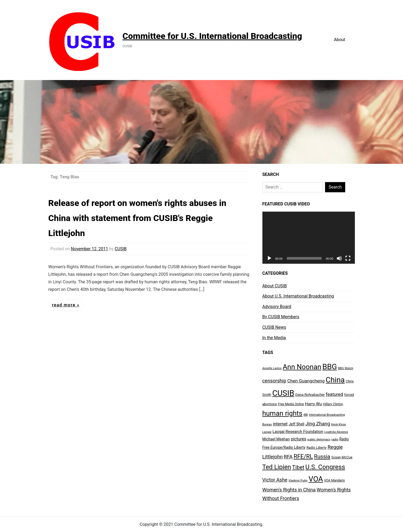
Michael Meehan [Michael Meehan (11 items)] (276, 439)
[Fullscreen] (348, 258)
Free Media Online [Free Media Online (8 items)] (291, 404)
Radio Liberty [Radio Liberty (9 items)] (317, 448)
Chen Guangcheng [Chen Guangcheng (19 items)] (306, 381)
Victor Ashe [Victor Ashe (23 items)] (275, 480)
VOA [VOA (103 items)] (316, 479)
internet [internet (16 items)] (280, 424)
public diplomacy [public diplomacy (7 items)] (319, 439)
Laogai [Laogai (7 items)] (267, 432)
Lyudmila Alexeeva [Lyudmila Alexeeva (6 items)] (336, 432)
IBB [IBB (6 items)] (306, 415)
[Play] (269, 258)
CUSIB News (274, 327)
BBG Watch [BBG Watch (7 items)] (346, 368)
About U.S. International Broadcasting (298, 296)
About (340, 40)
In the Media (274, 338)
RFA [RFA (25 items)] (288, 457)
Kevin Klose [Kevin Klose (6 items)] (339, 424)
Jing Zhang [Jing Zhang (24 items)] (318, 424)
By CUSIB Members (281, 317)
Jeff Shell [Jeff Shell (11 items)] (297, 424)
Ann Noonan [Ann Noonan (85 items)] (302, 367)
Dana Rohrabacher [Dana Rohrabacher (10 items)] (310, 395)
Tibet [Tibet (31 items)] (298, 467)
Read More (64, 305)
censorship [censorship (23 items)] (274, 381)
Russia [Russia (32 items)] (322, 457)
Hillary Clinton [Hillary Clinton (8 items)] (333, 404)
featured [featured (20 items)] (334, 394)
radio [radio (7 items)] (335, 439)
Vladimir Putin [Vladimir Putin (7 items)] (298, 480)
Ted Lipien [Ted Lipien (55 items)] (277, 467)
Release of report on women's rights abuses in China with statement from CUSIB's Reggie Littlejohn (137, 218)
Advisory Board (277, 307)
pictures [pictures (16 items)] (299, 439)
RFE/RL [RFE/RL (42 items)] (303, 456)
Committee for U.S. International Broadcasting (212, 36)
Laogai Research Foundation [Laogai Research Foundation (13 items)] (298, 432)
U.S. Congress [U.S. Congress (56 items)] (325, 467)
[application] (309, 238)
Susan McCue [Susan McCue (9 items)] (342, 457)
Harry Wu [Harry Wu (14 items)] (313, 404)
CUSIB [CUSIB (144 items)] (283, 393)
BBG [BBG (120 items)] (330, 367)
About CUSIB (275, 286)
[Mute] (339, 258)
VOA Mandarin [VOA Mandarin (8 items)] (334, 480)
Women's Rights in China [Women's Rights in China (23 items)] (289, 490)
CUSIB (121, 249)
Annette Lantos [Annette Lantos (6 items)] (272, 368)
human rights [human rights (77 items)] (282, 413)
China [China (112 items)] (335, 380)
